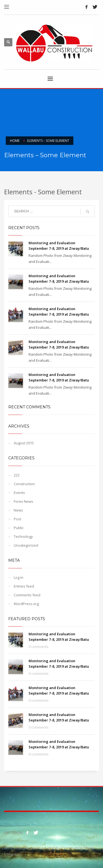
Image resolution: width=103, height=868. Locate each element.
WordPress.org (26, 604)
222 (17, 475)
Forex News (23, 501)
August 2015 (24, 443)
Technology (23, 536)
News (18, 510)
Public (19, 528)
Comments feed (27, 595)
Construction (24, 484)
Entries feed (24, 586)
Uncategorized (26, 545)
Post (17, 519)
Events (19, 493)
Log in (19, 577)
